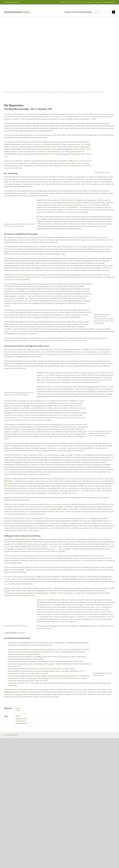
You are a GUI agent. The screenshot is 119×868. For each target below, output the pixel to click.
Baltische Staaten (21, 719)
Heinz (48, 149)
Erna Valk (76, 154)
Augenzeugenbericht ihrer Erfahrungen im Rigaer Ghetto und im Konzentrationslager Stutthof (46, 676)
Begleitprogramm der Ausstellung (15, 692)
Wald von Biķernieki (11, 486)
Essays (18, 708)
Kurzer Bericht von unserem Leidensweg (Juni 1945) (44, 669)
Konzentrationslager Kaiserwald (21, 542)
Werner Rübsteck (25, 277)
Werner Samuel (80, 149)
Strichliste (19, 168)
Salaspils (70, 455)
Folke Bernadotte (24, 595)
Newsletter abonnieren (11, 735)
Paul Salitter (63, 161)
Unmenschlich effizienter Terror (18, 683)
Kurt (26, 474)
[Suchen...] (103, 12)
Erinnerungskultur (22, 723)
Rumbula (110, 203)
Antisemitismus (21, 721)
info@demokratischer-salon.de (12, 2)
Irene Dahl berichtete (67, 389)
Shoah (18, 711)
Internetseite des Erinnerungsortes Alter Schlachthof (35, 652)
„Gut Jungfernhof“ (71, 207)
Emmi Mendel (43, 154)
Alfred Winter (47, 147)
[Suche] (114, 12)
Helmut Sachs (103, 521)
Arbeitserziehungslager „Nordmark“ (45, 593)
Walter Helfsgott (62, 509)
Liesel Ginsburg (55, 152)
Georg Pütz (97, 268)
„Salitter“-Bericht (71, 163)
